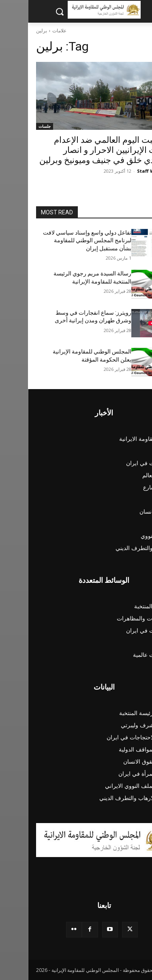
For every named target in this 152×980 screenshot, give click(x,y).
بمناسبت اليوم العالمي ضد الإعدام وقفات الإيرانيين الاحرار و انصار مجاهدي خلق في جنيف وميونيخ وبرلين (78, 150)
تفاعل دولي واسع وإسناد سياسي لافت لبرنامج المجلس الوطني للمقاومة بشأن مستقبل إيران (59, 240)
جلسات (17, 126)
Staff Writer (123, 171)
